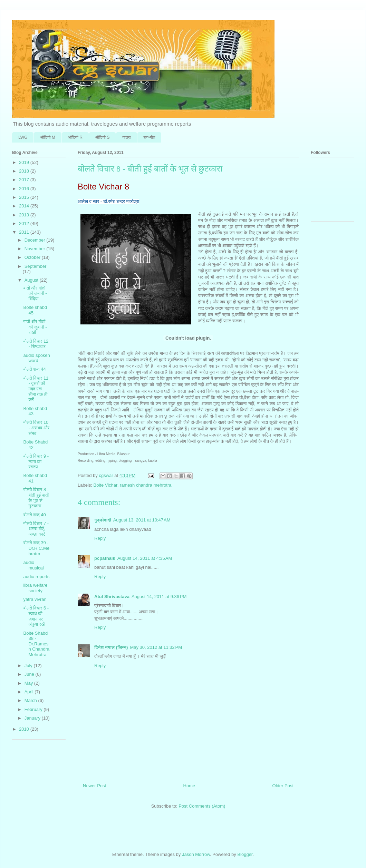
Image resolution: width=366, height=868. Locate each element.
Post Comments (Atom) (202, 806)
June (30, 674)
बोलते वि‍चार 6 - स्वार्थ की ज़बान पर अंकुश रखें (36, 616)
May (29, 683)
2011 (25, 232)
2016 (25, 189)
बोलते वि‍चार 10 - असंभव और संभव (36, 428)
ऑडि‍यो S (102, 137)
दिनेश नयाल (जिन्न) (111, 647)
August (32, 280)
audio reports (36, 577)
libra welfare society (35, 588)
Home (189, 786)
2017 (25, 180)
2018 (25, 171)
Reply (100, 538)
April (30, 692)
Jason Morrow (196, 854)
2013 (25, 215)
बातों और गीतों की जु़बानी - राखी (35, 327)
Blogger (245, 854)
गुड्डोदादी (103, 520)
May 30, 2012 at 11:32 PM (156, 647)
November (36, 249)
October (33, 257)
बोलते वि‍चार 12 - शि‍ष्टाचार (36, 344)
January (33, 718)
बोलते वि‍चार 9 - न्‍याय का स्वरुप (36, 461)
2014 (25, 206)
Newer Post (94, 786)
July (29, 666)
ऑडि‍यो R (75, 137)
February (34, 709)
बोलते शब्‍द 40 (34, 515)
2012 (25, 223)
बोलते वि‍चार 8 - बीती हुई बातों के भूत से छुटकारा (36, 498)
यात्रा (126, 137)
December (36, 240)
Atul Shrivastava (112, 597)
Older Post (283, 786)
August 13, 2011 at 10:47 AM (142, 520)
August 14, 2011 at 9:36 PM (159, 597)
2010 (25, 729)
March (31, 700)
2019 (25, 162)
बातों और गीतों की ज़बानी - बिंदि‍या (35, 293)
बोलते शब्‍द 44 (34, 369)
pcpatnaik (105, 558)
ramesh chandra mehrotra (146, 485)
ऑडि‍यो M (47, 137)
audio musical (33, 565)
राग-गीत (150, 137)
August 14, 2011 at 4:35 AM (145, 558)
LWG (23, 137)
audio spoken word (36, 358)
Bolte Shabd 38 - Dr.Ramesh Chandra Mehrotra (36, 644)
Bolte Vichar (105, 485)
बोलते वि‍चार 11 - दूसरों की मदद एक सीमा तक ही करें (36, 389)
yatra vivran (35, 599)
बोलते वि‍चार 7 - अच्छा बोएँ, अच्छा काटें (36, 529)
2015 (25, 197)
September (36, 266)
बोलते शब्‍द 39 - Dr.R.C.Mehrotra (36, 548)
